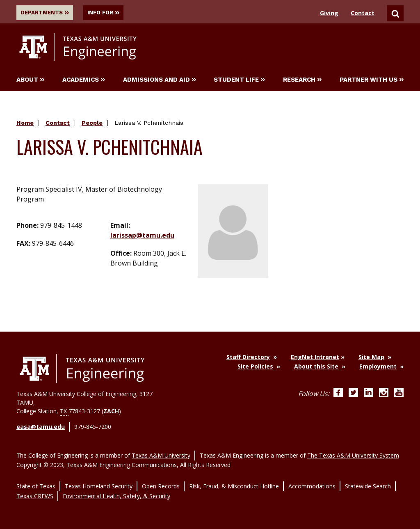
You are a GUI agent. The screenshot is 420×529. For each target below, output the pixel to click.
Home (25, 124)
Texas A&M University (161, 454)
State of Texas (36, 483)
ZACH (111, 412)
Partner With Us (372, 81)
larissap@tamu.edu (142, 236)
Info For (113, 13)
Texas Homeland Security (99, 483)
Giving (329, 13)
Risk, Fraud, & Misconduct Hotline (234, 483)
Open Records (161, 483)
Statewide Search (368, 483)
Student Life (239, 81)
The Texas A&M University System (353, 454)
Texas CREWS (35, 492)
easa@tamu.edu (41, 427)
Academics (84, 81)
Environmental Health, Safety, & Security (116, 492)
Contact (363, 13)
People (92, 124)
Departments (47, 13)
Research (302, 81)
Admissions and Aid (160, 81)
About (30, 81)
